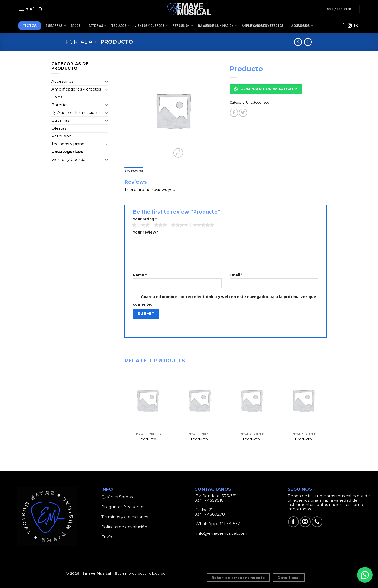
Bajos (77, 26)
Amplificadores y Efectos (264, 26)
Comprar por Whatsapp (266, 89)
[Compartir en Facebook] (234, 113)
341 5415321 (230, 524)
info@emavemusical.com (221, 533)
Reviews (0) (134, 171)
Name (140, 275)
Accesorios (302, 26)
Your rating (145, 219)
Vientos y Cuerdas (151, 26)
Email (236, 275)
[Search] (41, 9)
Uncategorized (68, 152)
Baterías (98, 26)
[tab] (134, 171)
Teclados (121, 26)
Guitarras (56, 26)
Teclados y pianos (69, 144)
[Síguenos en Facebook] (343, 26)
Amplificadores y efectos (76, 89)
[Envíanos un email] (356, 26)
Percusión (183, 26)
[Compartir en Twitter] (243, 113)
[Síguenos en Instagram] (350, 26)
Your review (146, 232)
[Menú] (27, 9)
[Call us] (317, 522)
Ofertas (59, 128)
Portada (79, 42)
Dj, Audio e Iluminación (218, 26)
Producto (148, 439)
